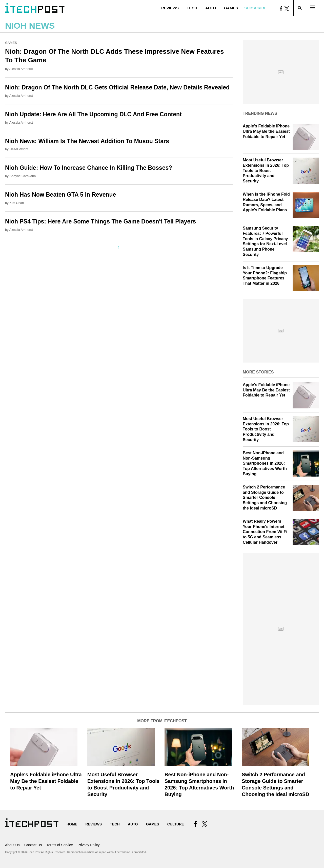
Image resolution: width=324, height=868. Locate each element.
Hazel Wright (19, 149)
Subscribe (255, 8)
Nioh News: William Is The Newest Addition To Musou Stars (87, 141)
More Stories (258, 372)
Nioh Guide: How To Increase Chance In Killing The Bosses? (89, 168)
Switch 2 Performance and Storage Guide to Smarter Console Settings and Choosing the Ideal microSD (265, 498)
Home (72, 824)
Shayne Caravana (23, 176)
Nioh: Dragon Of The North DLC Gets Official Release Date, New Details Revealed (117, 87)
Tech (192, 8)
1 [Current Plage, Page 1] (119, 248)
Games (231, 8)
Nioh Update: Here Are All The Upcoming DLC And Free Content (93, 114)
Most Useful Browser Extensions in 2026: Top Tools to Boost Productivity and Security (266, 171)
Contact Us (33, 845)
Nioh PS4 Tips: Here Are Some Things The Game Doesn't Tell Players (100, 221)
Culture (176, 824)
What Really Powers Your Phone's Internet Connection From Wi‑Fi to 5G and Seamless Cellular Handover (265, 532)
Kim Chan (17, 203)
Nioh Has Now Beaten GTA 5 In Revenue (60, 195)
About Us (12, 845)
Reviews (170, 8)
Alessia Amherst (21, 69)
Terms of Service (60, 845)
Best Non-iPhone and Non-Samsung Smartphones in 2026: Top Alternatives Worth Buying (265, 463)
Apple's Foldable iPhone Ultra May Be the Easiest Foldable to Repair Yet (266, 131)
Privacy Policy (88, 845)
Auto (211, 8)
